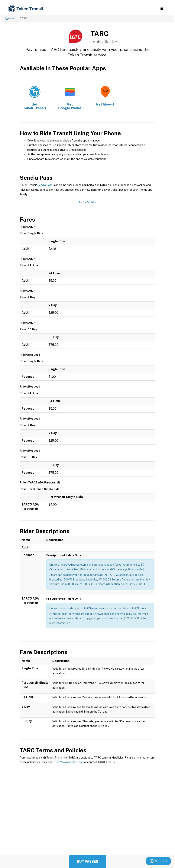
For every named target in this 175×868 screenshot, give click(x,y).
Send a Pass (45, 185)
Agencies (10, 18)
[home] (26, 9)
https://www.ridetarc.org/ (68, 762)
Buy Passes (88, 861)
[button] (162, 9)
